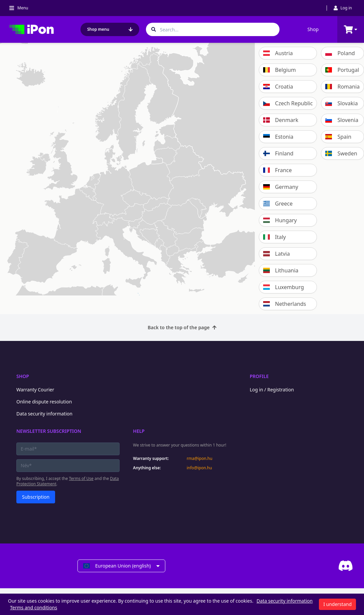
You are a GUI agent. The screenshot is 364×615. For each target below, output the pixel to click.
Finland (278, 153)
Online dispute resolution (44, 402)
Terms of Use (81, 478)
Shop (313, 29)
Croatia (278, 87)
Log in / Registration (272, 390)
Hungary (280, 220)
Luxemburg (284, 287)
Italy (275, 237)
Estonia (278, 137)
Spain (338, 137)
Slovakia (341, 103)
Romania (342, 87)
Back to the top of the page (182, 327)
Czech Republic (288, 103)
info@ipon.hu (199, 468)
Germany (281, 187)
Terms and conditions (34, 607)
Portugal (342, 70)
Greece (278, 204)
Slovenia (342, 120)
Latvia (277, 254)
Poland (340, 53)
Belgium (280, 70)
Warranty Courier (35, 390)
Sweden (341, 153)
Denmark (281, 120)
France (278, 170)
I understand (337, 604)
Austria (278, 53)
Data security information (44, 414)
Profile (259, 376)
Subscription (36, 497)
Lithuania (281, 270)
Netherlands (285, 304)
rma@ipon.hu (200, 459)
